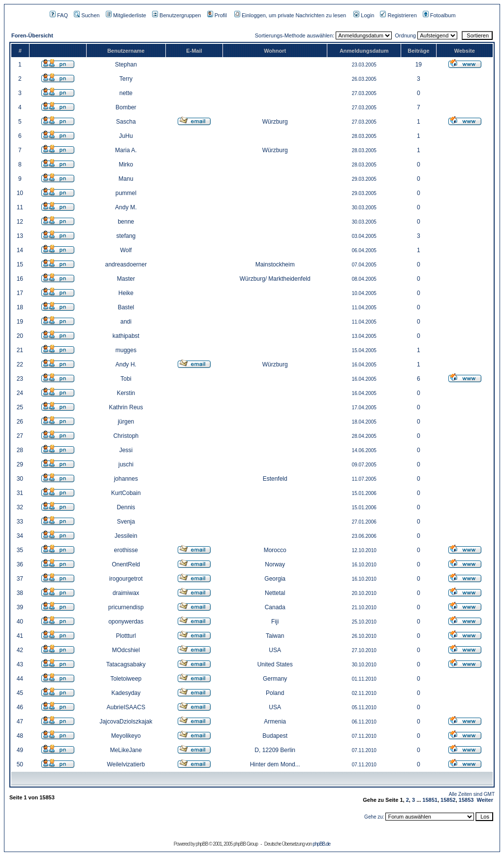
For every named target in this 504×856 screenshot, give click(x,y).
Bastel (126, 307)
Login (364, 15)
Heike (126, 293)
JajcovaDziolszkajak (126, 722)
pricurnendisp (126, 607)
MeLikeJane (126, 750)
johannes (126, 479)
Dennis (126, 507)
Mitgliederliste (126, 15)
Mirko (126, 165)
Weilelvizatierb (126, 764)
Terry (126, 79)
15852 (448, 800)
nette (126, 93)
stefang (126, 236)
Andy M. (126, 207)
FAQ (59, 15)
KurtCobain (126, 493)
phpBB (202, 844)
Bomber (126, 107)
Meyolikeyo (126, 736)
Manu (126, 179)
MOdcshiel (126, 650)
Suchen (87, 15)
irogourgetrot (126, 579)
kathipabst (126, 336)
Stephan (126, 65)
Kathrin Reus (126, 407)
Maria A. (126, 150)
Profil (217, 15)
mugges (126, 350)
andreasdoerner (126, 264)
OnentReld (126, 564)
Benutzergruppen (176, 15)
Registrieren (398, 15)
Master (126, 279)
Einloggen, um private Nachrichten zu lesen (290, 15)
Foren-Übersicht (32, 35)
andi (126, 322)
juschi (126, 464)
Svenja (126, 522)
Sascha (126, 122)
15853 (466, 800)
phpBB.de (321, 844)
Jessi (126, 450)
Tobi (126, 379)
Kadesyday (126, 693)
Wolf (126, 250)
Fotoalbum (439, 15)
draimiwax (126, 593)
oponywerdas (126, 622)
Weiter (485, 800)
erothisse (126, 550)
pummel (126, 193)
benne (126, 222)
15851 (430, 800)
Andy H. (126, 364)
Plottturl (126, 636)
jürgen (126, 422)
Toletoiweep (126, 679)
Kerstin (126, 393)
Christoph (126, 436)
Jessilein (126, 536)
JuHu (126, 136)
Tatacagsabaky (126, 664)
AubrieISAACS (126, 707)
